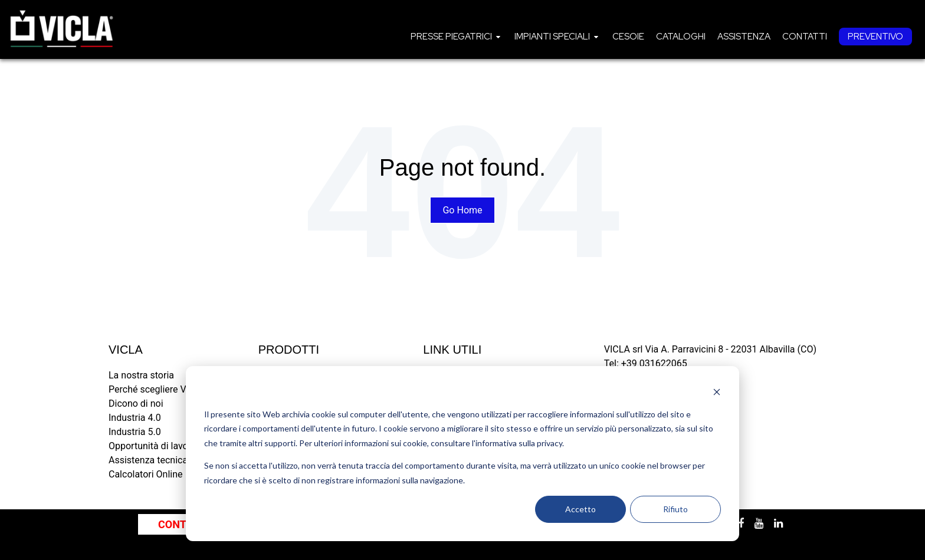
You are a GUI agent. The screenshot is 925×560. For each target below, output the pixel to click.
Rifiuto (675, 509)
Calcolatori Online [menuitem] (146, 474)
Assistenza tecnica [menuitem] (148, 460)
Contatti (805, 37)
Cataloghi (681, 37)
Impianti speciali (552, 37)
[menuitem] (457, 37)
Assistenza (744, 37)
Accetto (580, 509)
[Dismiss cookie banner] (717, 392)
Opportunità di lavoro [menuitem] (152, 446)
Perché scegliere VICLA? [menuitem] (160, 389)
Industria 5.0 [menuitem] (135, 432)
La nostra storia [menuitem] (141, 375)
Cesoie (628, 37)
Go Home (462, 210)
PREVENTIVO (875, 37)
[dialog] (462, 454)
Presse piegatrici (451, 37)
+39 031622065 (654, 363)
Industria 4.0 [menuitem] (135, 418)
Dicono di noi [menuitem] (136, 403)
